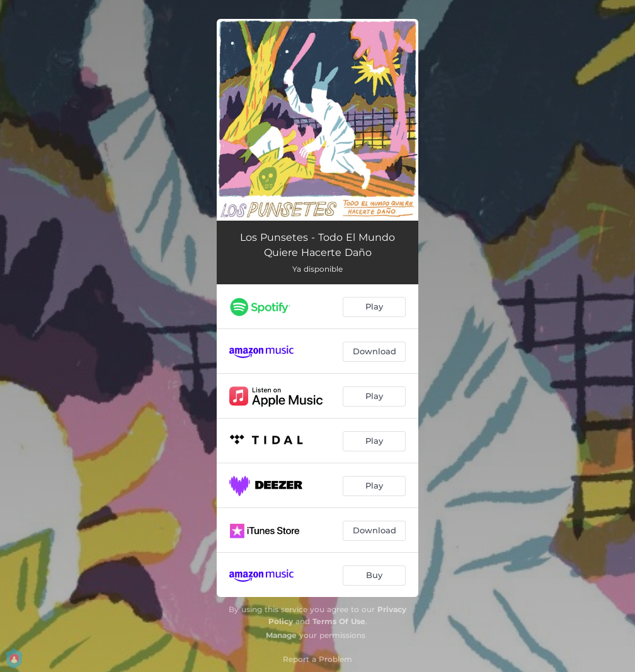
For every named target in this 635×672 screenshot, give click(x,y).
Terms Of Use (339, 621)
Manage (281, 635)
